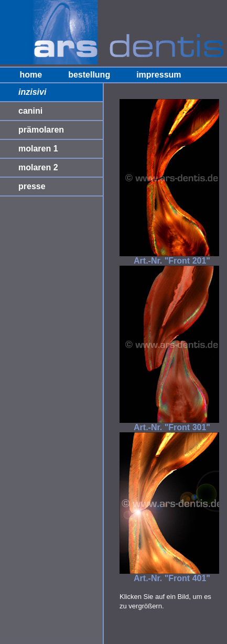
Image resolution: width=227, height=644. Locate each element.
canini (30, 111)
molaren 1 (38, 149)
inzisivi (32, 92)
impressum (159, 75)
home (31, 75)
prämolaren (41, 130)
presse (32, 186)
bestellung (89, 75)
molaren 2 (38, 167)
